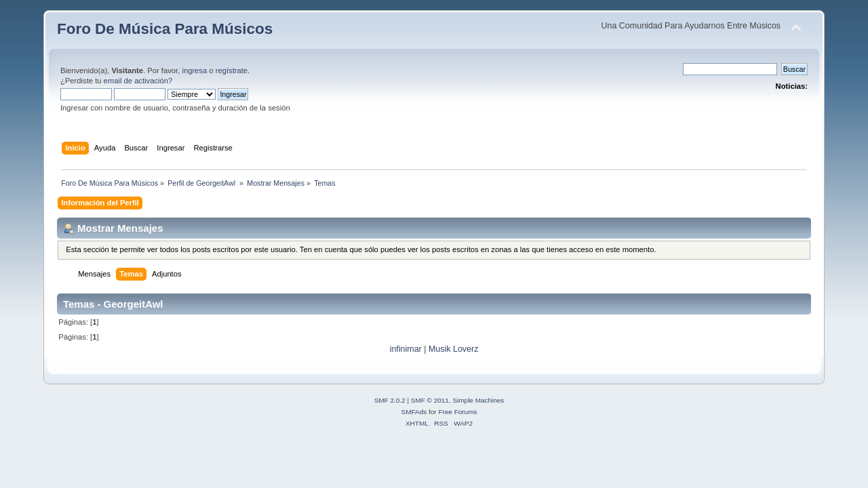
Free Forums (457, 412)
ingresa (194, 70)
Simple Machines (478, 400)
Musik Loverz (453, 349)
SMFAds (414, 412)
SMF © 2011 (430, 400)
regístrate (232, 70)
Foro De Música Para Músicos (165, 29)
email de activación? (138, 81)
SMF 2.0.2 (390, 400)
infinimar (406, 349)
